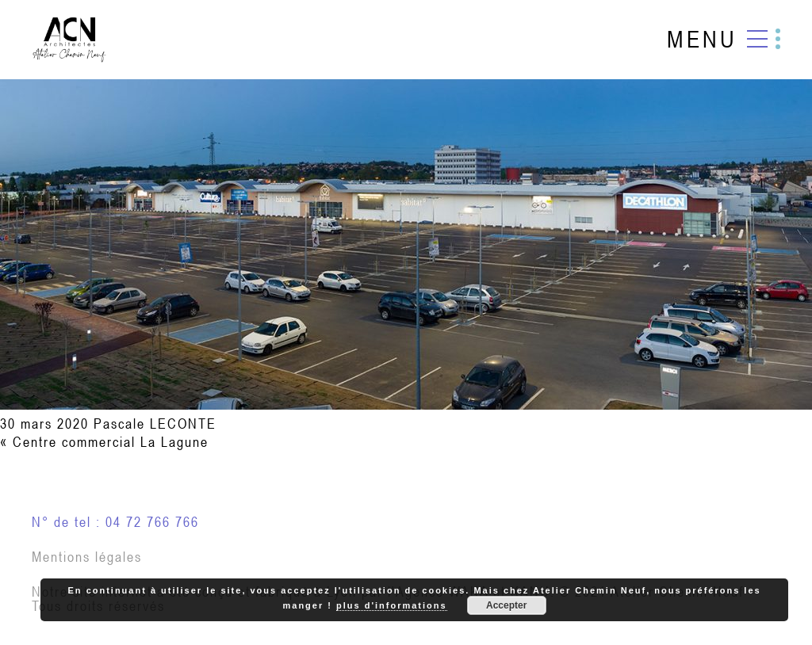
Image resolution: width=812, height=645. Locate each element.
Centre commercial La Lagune (111, 442)
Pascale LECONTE (155, 424)
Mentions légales (87, 557)
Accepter (506, 605)
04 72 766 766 (152, 522)
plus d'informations (392, 605)
